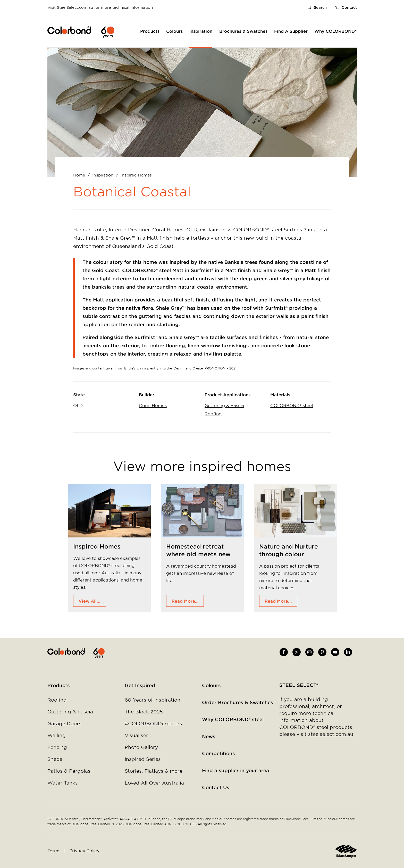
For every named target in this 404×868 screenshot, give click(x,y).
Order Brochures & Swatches (238, 702)
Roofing (213, 414)
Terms (54, 850)
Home (79, 175)
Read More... (278, 601)
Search (320, 7)
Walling (57, 735)
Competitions (218, 753)
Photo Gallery (141, 747)
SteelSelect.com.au (75, 7)
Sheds (55, 759)
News (209, 736)
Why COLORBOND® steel (233, 719)
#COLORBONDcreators (153, 723)
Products (59, 685)
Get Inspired (140, 685)
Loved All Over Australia (154, 783)
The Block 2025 (144, 712)
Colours (211, 685)
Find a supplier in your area (235, 770)
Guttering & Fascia (224, 405)
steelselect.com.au (331, 734)
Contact (349, 7)
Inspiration (103, 175)
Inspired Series (143, 759)
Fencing (57, 747)
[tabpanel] (109, 548)
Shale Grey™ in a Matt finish (139, 238)
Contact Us (216, 787)
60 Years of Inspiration (153, 700)
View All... (90, 601)
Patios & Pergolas (69, 771)
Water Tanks (63, 783)
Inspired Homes (136, 175)
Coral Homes (153, 405)
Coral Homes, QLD (175, 230)
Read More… (185, 601)
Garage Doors (64, 723)
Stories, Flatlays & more (154, 771)
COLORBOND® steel (292, 405)
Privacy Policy (84, 850)
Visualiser (136, 735)
